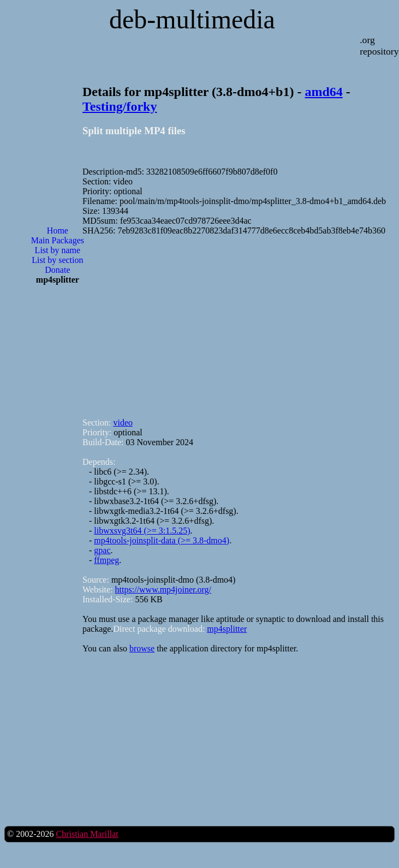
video (123, 423)
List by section (57, 260)
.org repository (379, 46)
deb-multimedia (192, 19)
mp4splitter (227, 629)
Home (58, 231)
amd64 (323, 92)
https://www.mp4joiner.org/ (163, 589)
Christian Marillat (87, 834)
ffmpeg (106, 560)
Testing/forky (120, 106)
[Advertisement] (57, 339)
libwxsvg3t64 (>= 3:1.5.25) (142, 531)
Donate (57, 270)
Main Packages (58, 240)
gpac (102, 550)
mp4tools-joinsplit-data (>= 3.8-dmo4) (162, 540)
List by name (58, 250)
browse (142, 648)
